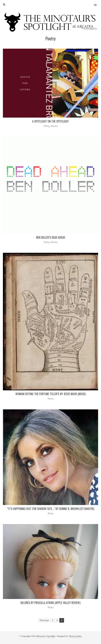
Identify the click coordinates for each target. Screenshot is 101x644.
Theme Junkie (75, 636)
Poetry (47, 126)
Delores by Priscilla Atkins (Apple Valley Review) (50, 603)
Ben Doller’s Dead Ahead (51, 237)
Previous (44, 620)
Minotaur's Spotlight (46, 636)
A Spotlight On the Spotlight (50, 121)
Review (54, 126)
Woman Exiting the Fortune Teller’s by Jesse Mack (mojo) (50, 394)
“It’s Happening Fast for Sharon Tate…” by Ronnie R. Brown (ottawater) (51, 509)
